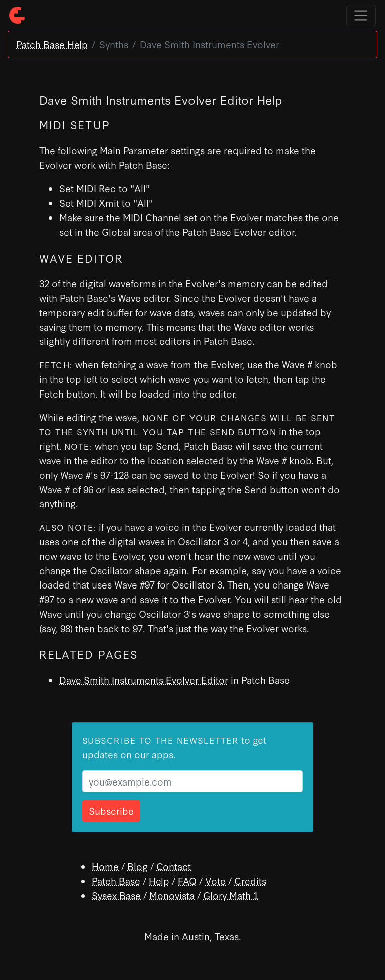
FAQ (187, 880)
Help (159, 880)
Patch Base (116, 880)
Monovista (172, 895)
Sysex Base (116, 895)
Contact (174, 866)
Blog (138, 866)
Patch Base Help (52, 44)
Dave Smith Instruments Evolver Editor (144, 679)
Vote (215, 880)
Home (105, 866)
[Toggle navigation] (361, 15)
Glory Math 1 (231, 895)
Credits (250, 880)
